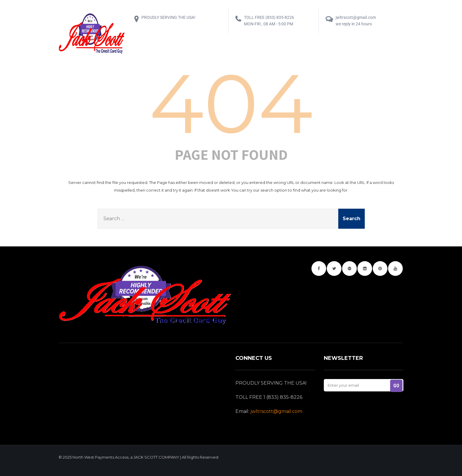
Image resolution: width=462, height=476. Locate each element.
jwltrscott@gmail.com (276, 411)
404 (231, 103)
